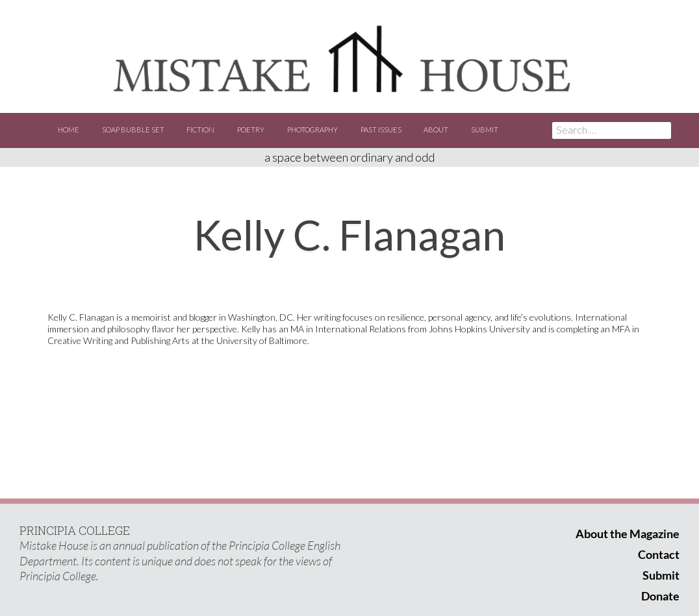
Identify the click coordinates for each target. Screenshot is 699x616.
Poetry (251, 129)
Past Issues (381, 129)
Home (69, 129)
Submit (485, 129)
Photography (312, 129)
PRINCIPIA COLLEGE (75, 530)
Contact (659, 554)
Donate (660, 596)
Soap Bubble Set (133, 129)
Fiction (200, 129)
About (436, 129)
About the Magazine (628, 534)
